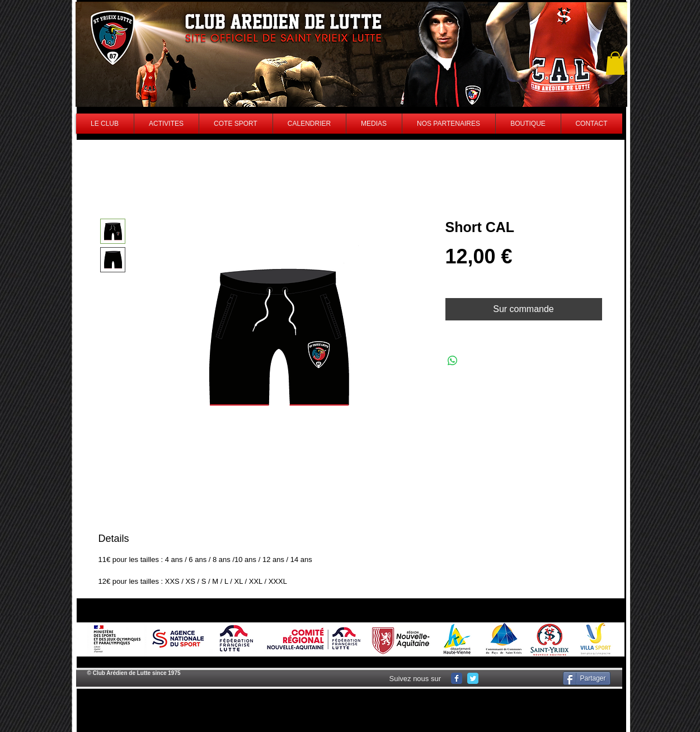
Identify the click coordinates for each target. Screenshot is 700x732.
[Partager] (587, 678)
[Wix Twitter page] (473, 678)
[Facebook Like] (523, 678)
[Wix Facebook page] (457, 678)
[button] (615, 63)
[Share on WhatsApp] (453, 361)
